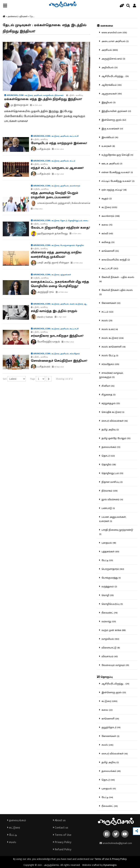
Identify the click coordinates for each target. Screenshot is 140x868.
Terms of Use (62, 835)
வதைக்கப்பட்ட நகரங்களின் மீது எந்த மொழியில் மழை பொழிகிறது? (60, 284)
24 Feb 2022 (77, 263)
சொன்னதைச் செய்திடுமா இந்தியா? (59, 361)
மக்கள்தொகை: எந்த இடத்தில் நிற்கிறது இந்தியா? (43, 99)
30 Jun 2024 (58, 149)
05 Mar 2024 (68, 342)
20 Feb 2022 (62, 292)
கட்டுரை (14, 828)
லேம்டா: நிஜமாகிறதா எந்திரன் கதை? (60, 228)
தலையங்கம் (17, 820)
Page (33, 379)
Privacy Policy (62, 842)
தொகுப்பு (105, 677)
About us (59, 820)
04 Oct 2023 (36, 105)
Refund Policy (62, 850)
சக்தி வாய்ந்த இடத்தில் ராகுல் (54, 311)
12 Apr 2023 (60, 317)
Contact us (61, 828)
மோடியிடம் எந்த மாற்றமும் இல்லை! (59, 143)
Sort (5, 379)
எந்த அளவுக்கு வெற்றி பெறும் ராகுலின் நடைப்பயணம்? (55, 195)
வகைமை (105, 26)
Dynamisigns (110, 865)
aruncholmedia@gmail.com (116, 843)
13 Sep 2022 (37, 209)
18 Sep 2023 (58, 367)
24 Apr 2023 (58, 174)
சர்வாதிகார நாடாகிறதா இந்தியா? (57, 336)
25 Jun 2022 (75, 234)
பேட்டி (12, 835)
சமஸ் (12, 842)
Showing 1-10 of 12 (64, 379)
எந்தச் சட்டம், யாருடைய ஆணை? (57, 168)
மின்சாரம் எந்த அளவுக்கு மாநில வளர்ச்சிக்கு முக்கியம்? (56, 255)
